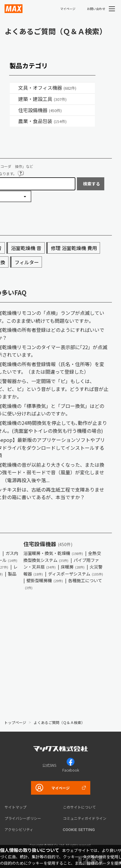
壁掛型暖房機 (45, 580)
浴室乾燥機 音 (26, 248)
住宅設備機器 (40, 110)
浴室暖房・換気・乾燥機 (53, 553)
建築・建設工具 (42, 99)
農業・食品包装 (42, 121)
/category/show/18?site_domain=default (14, 99)
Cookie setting (79, 830)
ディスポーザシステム (76, 574)
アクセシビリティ (19, 829)
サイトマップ (16, 807)
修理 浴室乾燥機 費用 (74, 248)
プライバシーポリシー (23, 818)
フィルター (27, 262)
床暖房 (73, 567)
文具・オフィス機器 (47, 88)
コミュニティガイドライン (85, 818)
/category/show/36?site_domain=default (14, 110)
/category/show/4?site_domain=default (14, 88)
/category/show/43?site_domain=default (14, 121)
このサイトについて (79, 807)
